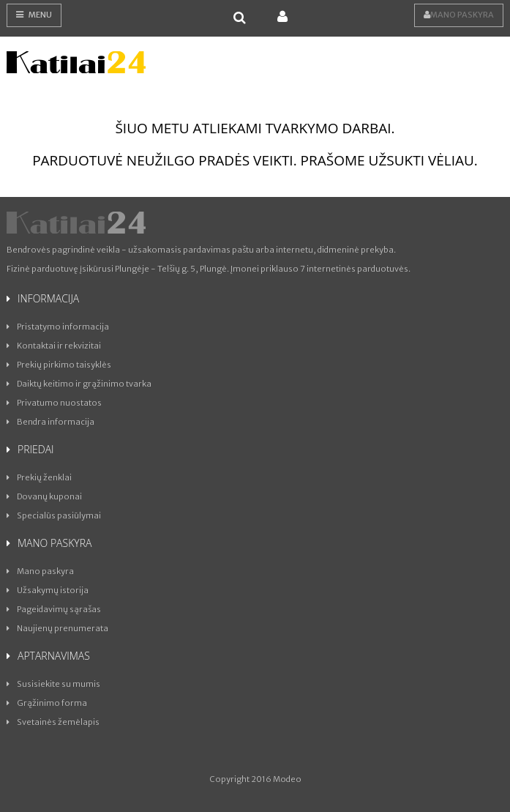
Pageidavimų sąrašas (54, 609)
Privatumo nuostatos (54, 403)
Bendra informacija (50, 422)
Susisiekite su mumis (53, 684)
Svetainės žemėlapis (53, 722)
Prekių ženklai (39, 477)
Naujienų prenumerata (57, 628)
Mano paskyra (459, 15)
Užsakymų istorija (48, 590)
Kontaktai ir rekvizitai (54, 346)
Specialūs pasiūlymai (54, 515)
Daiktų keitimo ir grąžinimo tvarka (79, 384)
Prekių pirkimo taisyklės (59, 365)
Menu (34, 15)
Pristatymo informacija (58, 327)
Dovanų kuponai (44, 496)
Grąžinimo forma (47, 703)
